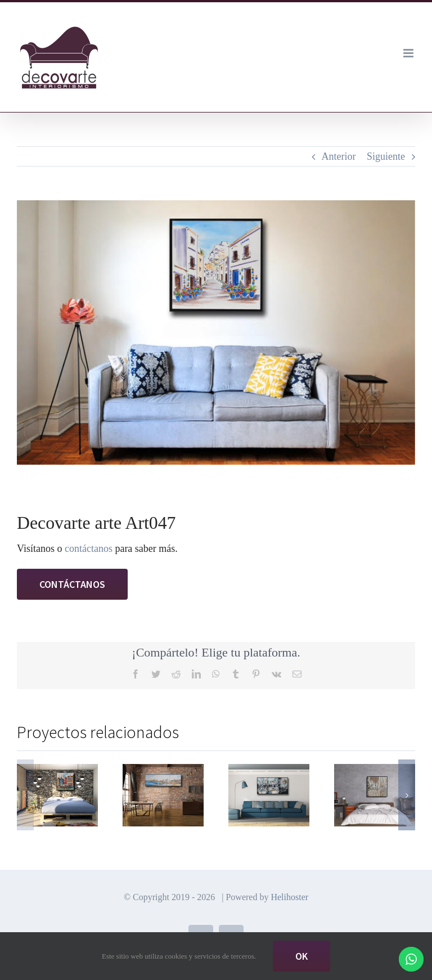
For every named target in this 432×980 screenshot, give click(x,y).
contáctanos (89, 549)
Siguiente (386, 156)
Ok (301, 956)
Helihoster (289, 897)
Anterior (339, 156)
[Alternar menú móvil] (409, 53)
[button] (25, 795)
